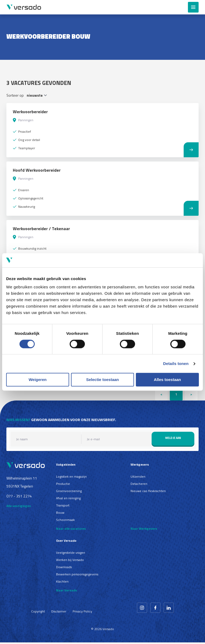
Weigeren (38, 380)
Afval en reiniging (68, 500)
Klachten (62, 583)
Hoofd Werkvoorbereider (37, 170)
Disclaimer (59, 613)
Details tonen (176, 364)
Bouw (60, 514)
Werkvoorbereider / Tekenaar (41, 229)
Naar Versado (66, 592)
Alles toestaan (167, 380)
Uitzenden (138, 478)
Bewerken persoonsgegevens (77, 576)
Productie (63, 485)
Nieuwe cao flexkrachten (148, 492)
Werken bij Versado (70, 561)
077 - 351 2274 (19, 498)
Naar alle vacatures (71, 530)
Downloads (64, 569)
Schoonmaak (65, 521)
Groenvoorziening (69, 492)
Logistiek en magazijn (71, 478)
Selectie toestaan (103, 380)
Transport (63, 507)
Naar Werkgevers (144, 530)
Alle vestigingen (19, 508)
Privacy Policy (82, 613)
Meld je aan (173, 439)
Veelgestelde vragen (71, 554)
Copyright (38, 613)
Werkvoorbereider (30, 112)
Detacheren (139, 485)
